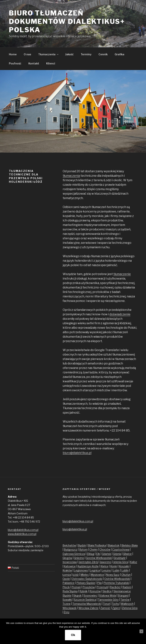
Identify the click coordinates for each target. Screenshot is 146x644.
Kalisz (133, 562)
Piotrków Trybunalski (116, 583)
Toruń (106, 604)
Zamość (105, 608)
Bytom (83, 549)
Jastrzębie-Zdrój (88, 562)
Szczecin (80, 600)
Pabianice (69, 583)
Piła (99, 583)
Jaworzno (106, 562)
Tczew (67, 604)
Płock (66, 587)
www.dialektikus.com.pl (22, 534)
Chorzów (105, 549)
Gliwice (127, 554)
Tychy (115, 604)
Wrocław (84, 608)
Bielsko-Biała (129, 545)
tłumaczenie (122, 274)
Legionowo (81, 570)
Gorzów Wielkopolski (99, 558)
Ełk (98, 554)
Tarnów (125, 600)
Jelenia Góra (121, 562)
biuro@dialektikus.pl (77, 453)
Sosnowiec (90, 595)
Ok (73, 635)
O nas (27, 54)
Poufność (15, 63)
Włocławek (70, 608)
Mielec (85, 575)
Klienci (51, 63)
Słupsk (77, 595)
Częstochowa (121, 549)
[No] (141, 631)
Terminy (86, 54)
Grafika (119, 54)
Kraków (67, 570)
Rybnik (83, 591)
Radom (127, 587)
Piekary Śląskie (86, 583)
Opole (66, 579)
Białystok (114, 545)
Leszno (106, 570)
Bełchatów (69, 545)
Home (13, 54)
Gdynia (117, 554)
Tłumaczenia (49, 54)
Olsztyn (126, 575)
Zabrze (94, 608)
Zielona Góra (130, 608)
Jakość (69, 54)
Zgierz (116, 608)
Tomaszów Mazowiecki (87, 604)
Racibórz (115, 587)
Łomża (67, 575)
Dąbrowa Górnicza (74, 554)
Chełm (93, 549)
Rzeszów (95, 591)
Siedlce (107, 591)
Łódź (76, 575)
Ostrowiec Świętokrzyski (87, 579)
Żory (67, 612)
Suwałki (67, 600)
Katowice (70, 566)
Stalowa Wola (108, 595)
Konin (114, 566)
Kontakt (34, 63)
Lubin (116, 570)
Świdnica (91, 600)
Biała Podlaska (97, 545)
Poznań (76, 587)
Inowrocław (70, 562)
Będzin (82, 545)
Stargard (123, 595)
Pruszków (89, 587)
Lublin (125, 570)
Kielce (104, 566)
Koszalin (124, 566)
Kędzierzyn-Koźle (88, 566)
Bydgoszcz (71, 549)
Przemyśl (102, 587)
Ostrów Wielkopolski (117, 579)
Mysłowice (97, 575)
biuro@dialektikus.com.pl (23, 530)
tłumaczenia (71, 176)
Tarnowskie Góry (108, 600)
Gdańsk (106, 554)
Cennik (103, 54)
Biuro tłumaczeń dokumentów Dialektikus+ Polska (67, 21)
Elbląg (91, 554)
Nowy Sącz (113, 575)
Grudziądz (120, 558)
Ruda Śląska (70, 591)
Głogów (67, 558)
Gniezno (79, 558)
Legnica (95, 570)
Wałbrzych (127, 604)
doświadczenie (120, 314)
